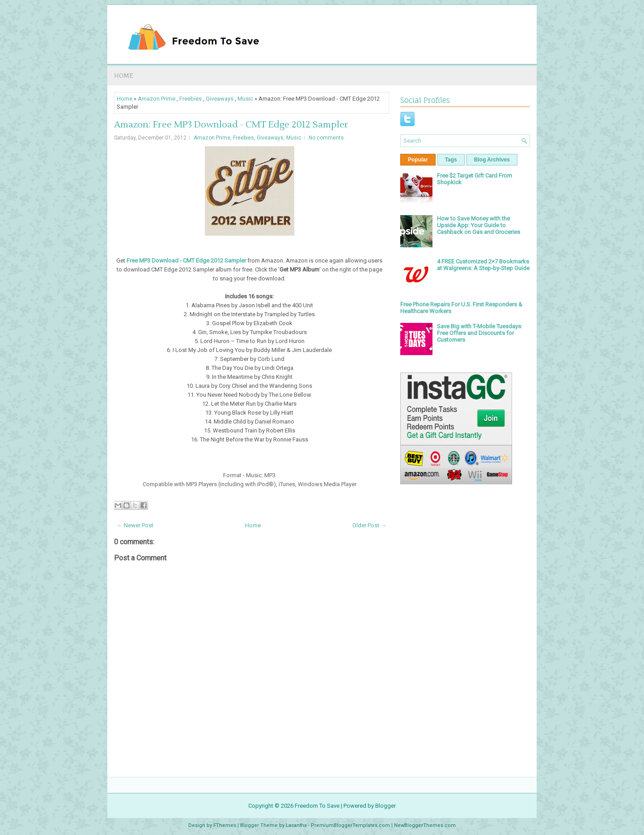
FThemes (225, 825)
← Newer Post (135, 525)
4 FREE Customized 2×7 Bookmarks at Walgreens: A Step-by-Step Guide (483, 265)
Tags (451, 160)
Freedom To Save (317, 806)
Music (245, 99)
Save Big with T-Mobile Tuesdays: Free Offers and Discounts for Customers (480, 333)
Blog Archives (492, 160)
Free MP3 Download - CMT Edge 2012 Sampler (186, 261)
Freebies (191, 99)
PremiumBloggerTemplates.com (350, 825)
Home (124, 75)
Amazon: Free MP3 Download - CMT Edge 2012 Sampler (231, 125)
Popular (418, 160)
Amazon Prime (157, 99)
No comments (326, 138)
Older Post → (369, 525)
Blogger (386, 806)
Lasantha (296, 825)
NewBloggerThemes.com (425, 825)
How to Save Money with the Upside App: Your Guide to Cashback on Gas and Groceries (479, 225)
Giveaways (220, 99)
